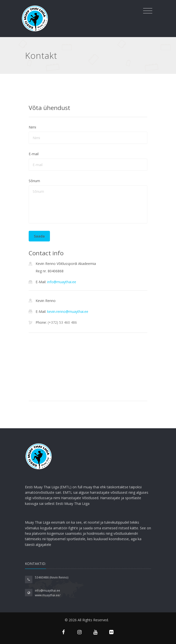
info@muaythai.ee (62, 282)
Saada (39, 236)
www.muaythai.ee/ (48, 595)
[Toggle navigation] (148, 11)
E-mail (34, 154)
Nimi (32, 127)
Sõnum (34, 181)
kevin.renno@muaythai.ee (68, 311)
